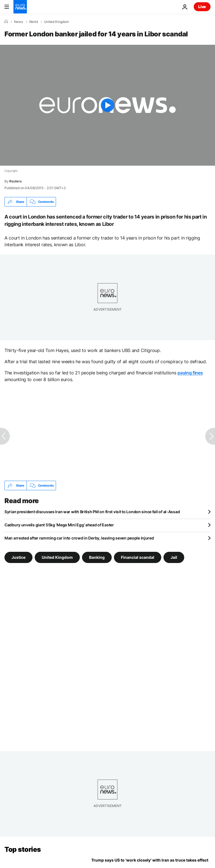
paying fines (190, 373)
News (18, 22)
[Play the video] (107, 105)
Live (202, 7)
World (33, 22)
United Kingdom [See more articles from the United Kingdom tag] (57, 557)
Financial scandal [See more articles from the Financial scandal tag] (138, 557)
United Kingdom (56, 22)
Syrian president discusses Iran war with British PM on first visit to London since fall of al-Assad (92, 512)
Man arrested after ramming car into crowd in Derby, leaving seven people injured (79, 538)
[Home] (6, 22)
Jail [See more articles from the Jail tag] (174, 557)
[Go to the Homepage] (20, 7)
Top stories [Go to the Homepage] (23, 849)
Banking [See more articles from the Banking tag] (97, 557)
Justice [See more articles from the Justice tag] (18, 557)
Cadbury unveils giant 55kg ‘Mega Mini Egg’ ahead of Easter (59, 525)
